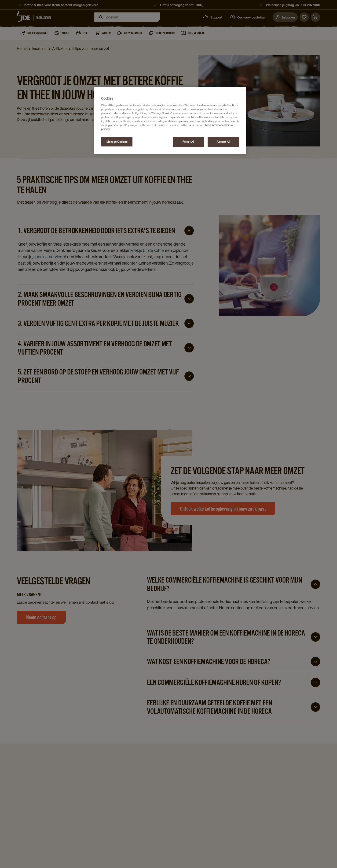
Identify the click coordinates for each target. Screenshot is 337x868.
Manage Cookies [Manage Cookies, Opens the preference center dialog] (117, 142)
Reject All (189, 142)
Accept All (223, 142)
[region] (170, 120)
